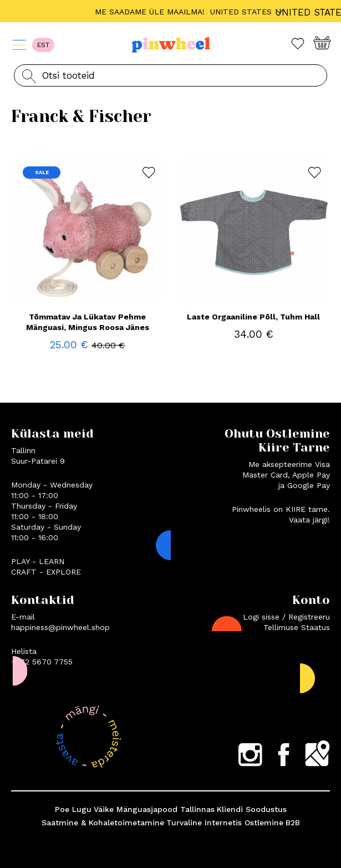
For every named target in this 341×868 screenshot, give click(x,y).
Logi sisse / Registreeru (286, 617)
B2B (293, 823)
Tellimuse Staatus (297, 627)
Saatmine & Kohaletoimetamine (103, 823)
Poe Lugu (73, 809)
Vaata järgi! (309, 520)
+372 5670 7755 (42, 662)
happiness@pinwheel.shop (60, 627)
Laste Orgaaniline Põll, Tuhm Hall (253, 317)
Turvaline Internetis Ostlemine (225, 823)
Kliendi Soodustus (252, 809)
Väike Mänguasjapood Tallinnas (154, 809)
